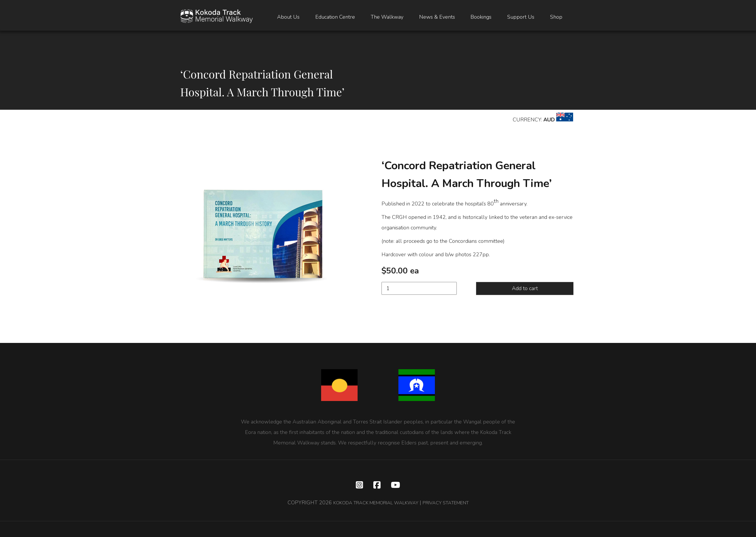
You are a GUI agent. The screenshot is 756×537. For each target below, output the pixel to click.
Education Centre (335, 18)
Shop (556, 18)
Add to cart (525, 288)
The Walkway (387, 18)
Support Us (521, 18)
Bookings (481, 18)
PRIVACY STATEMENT (452, 504)
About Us (288, 18)
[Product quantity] (419, 288)
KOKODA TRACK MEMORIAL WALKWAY (371, 504)
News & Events (437, 18)
